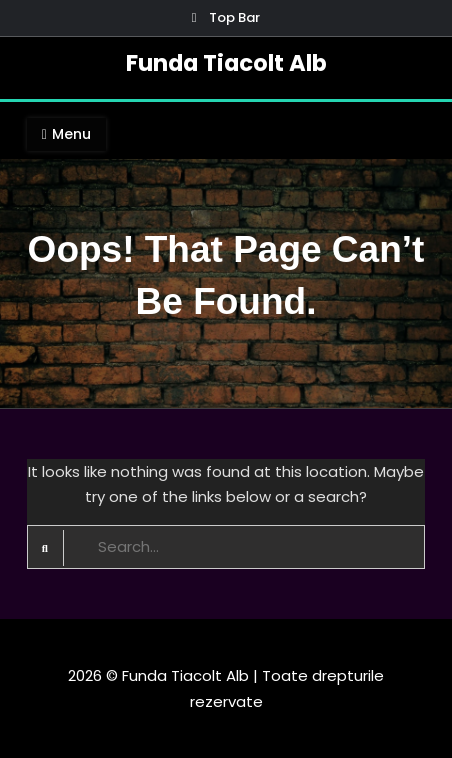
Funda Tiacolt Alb (226, 63)
